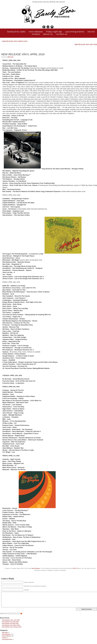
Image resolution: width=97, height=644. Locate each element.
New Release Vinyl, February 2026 (12, 627)
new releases (36, 32)
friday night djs (54, 32)
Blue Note (5, 632)
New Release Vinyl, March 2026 (11, 625)
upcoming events (75, 32)
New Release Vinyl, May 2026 (10, 622)
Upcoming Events (7, 639)
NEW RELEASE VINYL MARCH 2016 (15, 41)
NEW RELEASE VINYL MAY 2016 (86, 45)
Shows (4, 638)
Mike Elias (11, 57)
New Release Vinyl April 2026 (10, 624)
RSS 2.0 (75, 568)
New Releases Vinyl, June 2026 (11, 620)
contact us (62, 34)
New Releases (36, 568)
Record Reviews (7, 636)
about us (48, 34)
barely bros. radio (16, 32)
